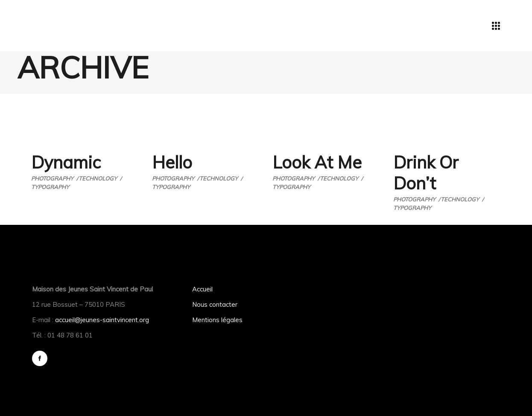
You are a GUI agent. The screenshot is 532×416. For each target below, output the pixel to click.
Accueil (202, 289)
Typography (50, 187)
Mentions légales (217, 320)
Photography (52, 178)
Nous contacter (215, 304)
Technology (98, 178)
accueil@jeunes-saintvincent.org (102, 320)
